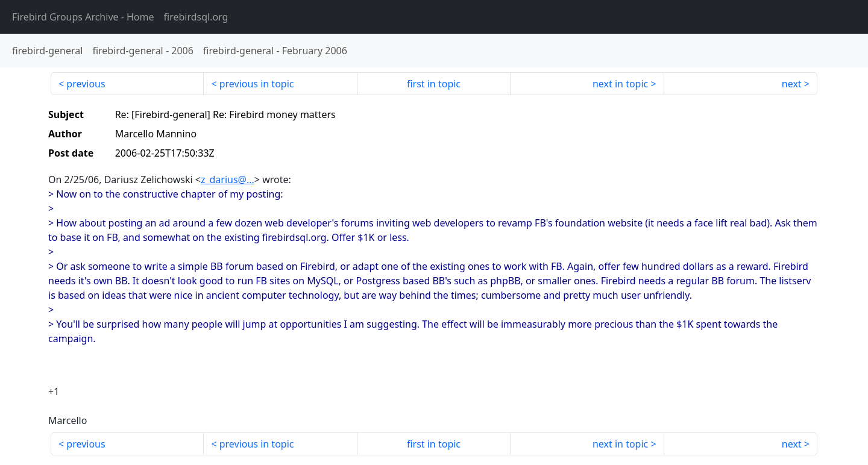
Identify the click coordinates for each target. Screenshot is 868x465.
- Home (83, 17)
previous (86, 84)
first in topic (434, 84)
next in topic (620, 84)
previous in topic (257, 84)
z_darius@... (228, 179)
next (792, 84)
